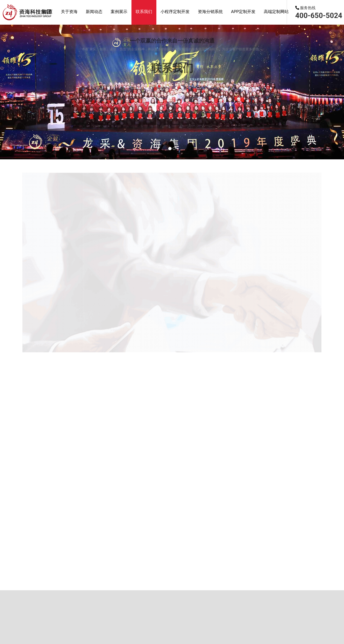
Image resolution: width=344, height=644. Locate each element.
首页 (44, 303)
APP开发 (146, 57)
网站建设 (95, 150)
